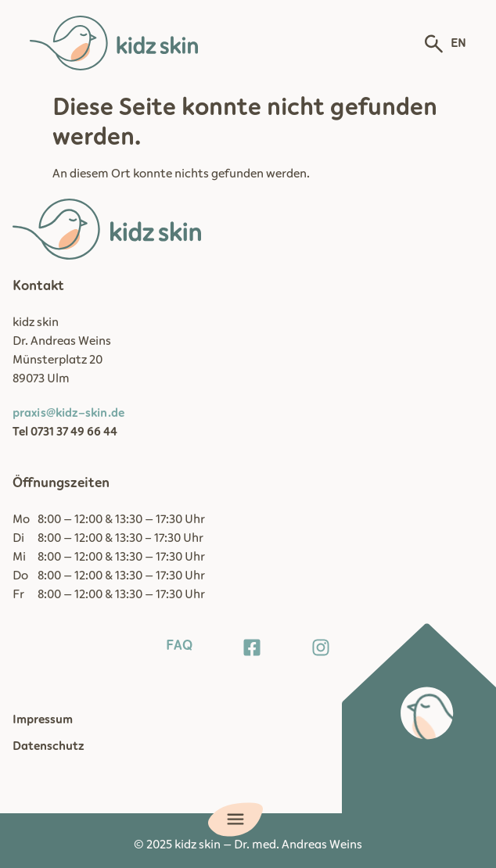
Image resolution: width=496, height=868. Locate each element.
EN (458, 43)
